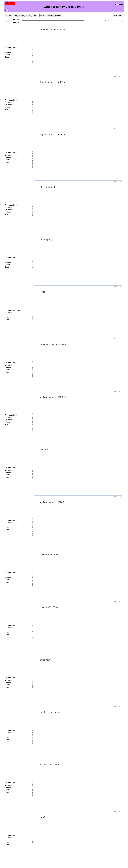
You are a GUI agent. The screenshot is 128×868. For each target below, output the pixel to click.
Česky (51, 15)
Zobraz (9, 21)
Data (42, 15)
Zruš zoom (118, 15)
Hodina (8, 15)
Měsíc (28, 15)
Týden (21, 15)
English (58, 15)
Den (15, 15)
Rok (35, 15)
